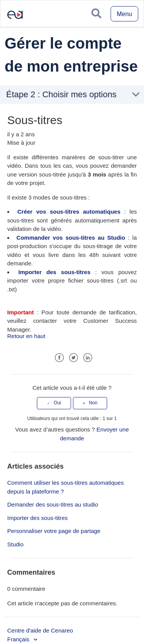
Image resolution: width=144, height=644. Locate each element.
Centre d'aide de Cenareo (40, 630)
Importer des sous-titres (55, 272)
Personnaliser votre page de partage (54, 531)
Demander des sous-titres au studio (53, 504)
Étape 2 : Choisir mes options (61, 94)
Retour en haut (26, 336)
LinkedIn (88, 358)
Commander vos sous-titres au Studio (71, 238)
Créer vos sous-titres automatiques (69, 212)
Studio (16, 544)
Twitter (74, 358)
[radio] (54, 403)
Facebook (59, 358)
